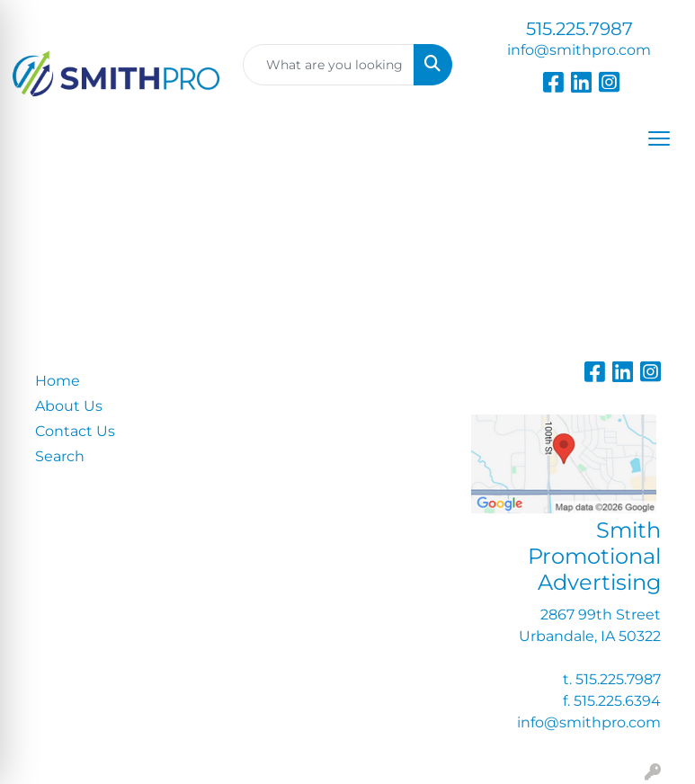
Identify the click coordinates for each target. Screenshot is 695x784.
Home (58, 381)
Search (60, 456)
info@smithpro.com (579, 50)
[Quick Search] (329, 65)
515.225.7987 (579, 29)
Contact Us (75, 431)
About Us (69, 406)
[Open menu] (659, 138)
